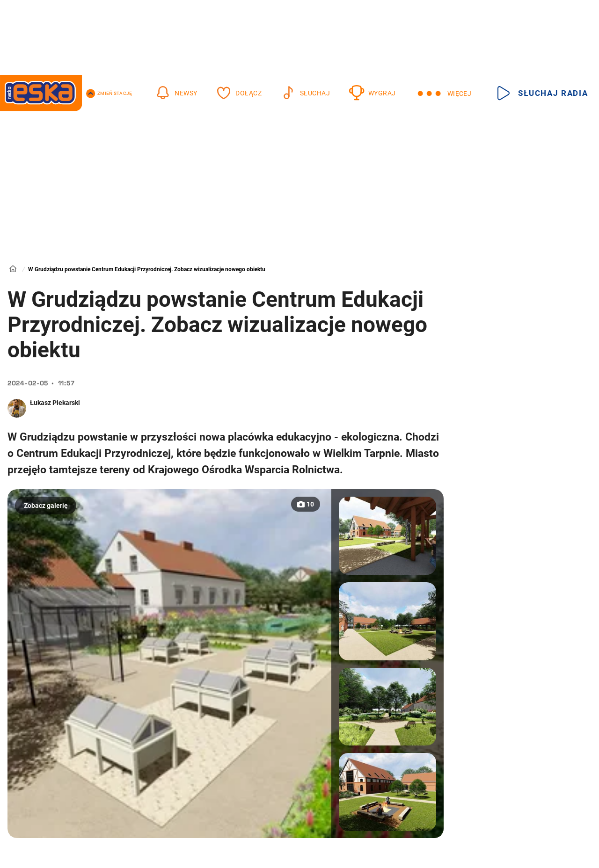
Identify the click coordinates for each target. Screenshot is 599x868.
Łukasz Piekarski (55, 403)
